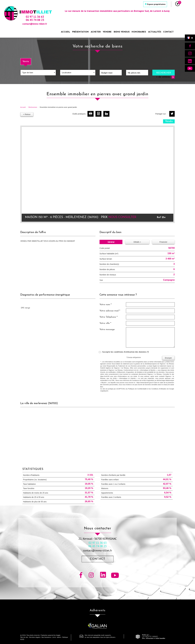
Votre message (107, 329)
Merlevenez (33, 107)
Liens (54, 637)
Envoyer (168, 358)
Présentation (80, 32)
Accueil (65, 32)
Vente (26, 62)
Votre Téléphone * (109, 317)
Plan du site (24, 637)
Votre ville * (105, 323)
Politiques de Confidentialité (137, 389)
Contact (168, 32)
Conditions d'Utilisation (159, 389)
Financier (163, 242)
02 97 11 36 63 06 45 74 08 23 (97, 544)
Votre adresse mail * (110, 311)
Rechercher (164, 73)
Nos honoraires (46, 637)
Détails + (137, 242)
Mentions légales (35, 637)
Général (111, 242)
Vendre (107, 32)
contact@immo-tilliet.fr (97, 550)
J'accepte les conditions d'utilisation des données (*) (125, 352)
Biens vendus (122, 32)
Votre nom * (106, 305)
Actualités (155, 32)
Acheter (96, 32)
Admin (59, 637)
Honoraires (139, 32)
